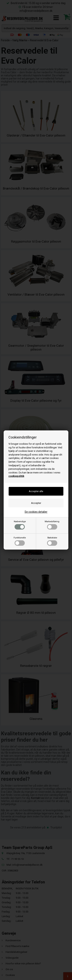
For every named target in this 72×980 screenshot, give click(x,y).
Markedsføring (52, 525)
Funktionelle (20, 541)
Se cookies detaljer (36, 512)
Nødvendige (20, 525)
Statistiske (52, 541)
